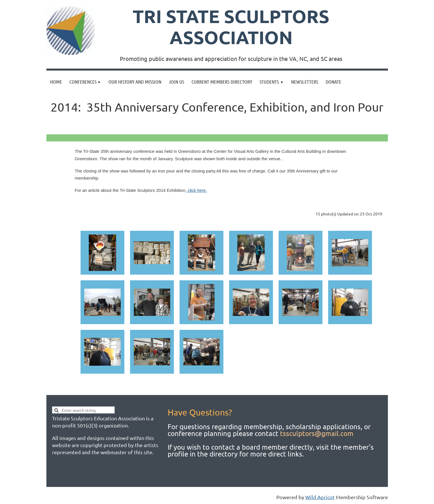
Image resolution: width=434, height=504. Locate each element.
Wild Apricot (320, 497)
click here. (197, 190)
